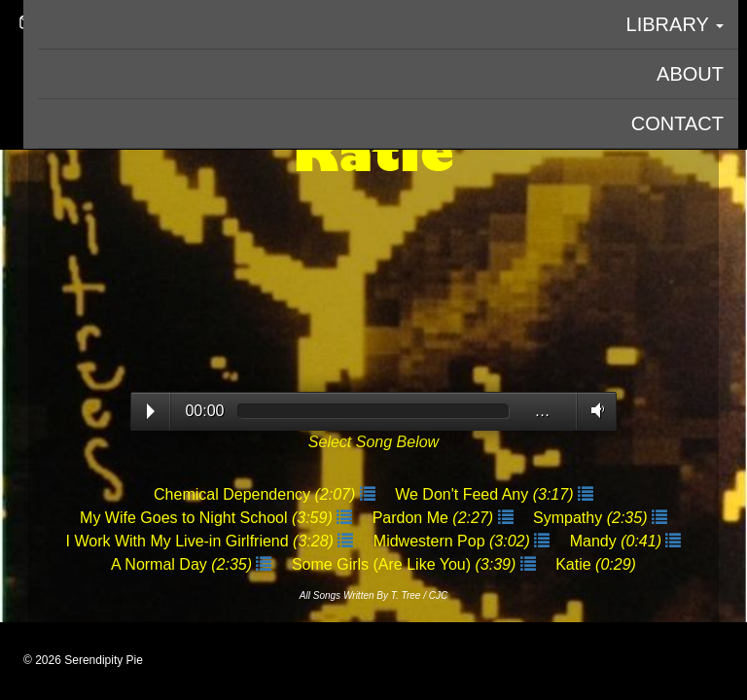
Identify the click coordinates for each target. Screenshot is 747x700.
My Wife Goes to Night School (208, 518)
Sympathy (592, 518)
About (690, 74)
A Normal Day (183, 564)
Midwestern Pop (454, 541)
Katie (596, 564)
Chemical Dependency (257, 494)
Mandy (618, 541)
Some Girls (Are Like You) (406, 564)
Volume (594, 410)
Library (675, 24)
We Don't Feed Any (486, 494)
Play (151, 411)
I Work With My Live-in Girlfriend (202, 541)
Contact (677, 123)
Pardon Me (435, 518)
